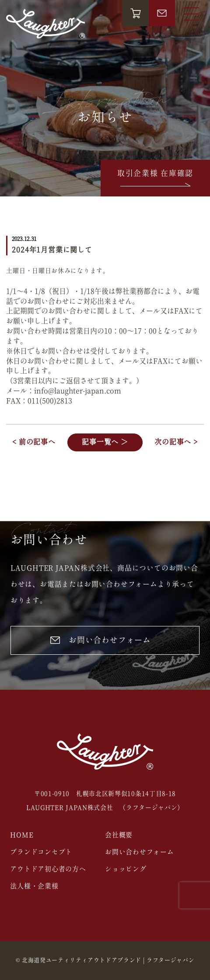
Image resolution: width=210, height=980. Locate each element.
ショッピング (126, 869)
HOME (22, 835)
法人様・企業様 (34, 886)
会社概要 (119, 835)
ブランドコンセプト (41, 852)
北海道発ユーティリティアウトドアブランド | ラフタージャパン (108, 961)
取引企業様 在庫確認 (155, 179)
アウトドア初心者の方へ (48, 869)
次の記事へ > (176, 442)
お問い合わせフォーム (101, 641)
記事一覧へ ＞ (105, 442)
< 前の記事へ (34, 442)
